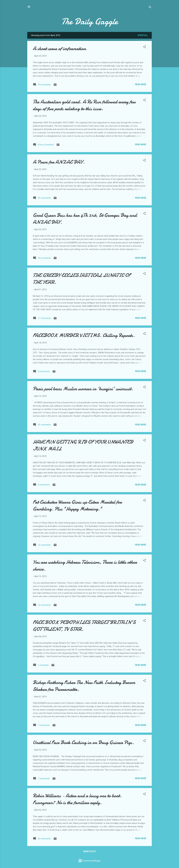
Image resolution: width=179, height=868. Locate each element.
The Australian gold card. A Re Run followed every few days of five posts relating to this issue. (84, 105)
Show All (143, 35)
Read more (141, 84)
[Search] (150, 8)
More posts (89, 851)
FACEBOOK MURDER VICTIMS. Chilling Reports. (84, 335)
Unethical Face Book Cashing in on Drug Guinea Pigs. (83, 742)
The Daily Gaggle (89, 21)
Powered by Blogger (90, 861)
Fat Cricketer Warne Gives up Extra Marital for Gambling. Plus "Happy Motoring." (77, 505)
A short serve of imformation (59, 49)
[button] (144, 47)
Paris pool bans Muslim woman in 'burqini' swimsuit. (83, 389)
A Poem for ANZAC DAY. (59, 162)
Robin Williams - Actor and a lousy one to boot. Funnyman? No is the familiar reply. (77, 799)
